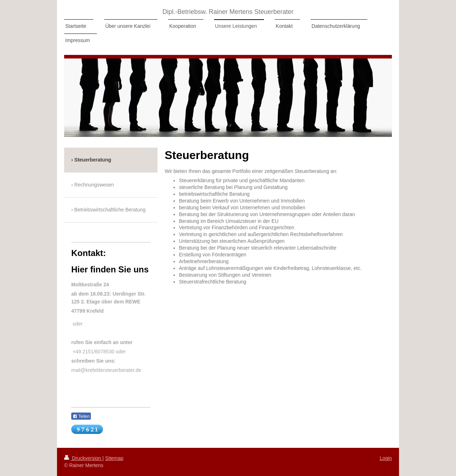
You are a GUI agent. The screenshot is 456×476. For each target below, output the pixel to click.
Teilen (81, 416)
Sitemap (114, 458)
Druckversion (83, 458)
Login (386, 458)
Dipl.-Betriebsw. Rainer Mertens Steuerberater (228, 12)
